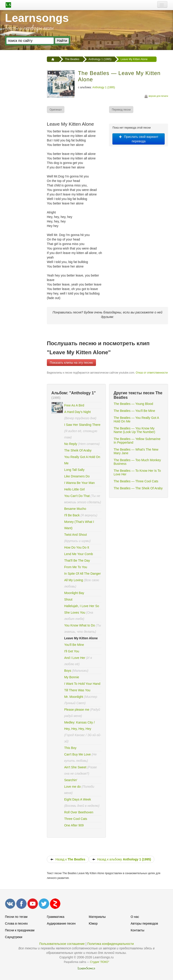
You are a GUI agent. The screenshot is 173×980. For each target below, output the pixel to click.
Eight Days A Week (78, 799)
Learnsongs (37, 18)
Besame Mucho (75, 509)
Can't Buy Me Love (77, 754)
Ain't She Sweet (75, 767)
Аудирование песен (61, 923)
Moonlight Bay (74, 593)
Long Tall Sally (74, 470)
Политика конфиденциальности (110, 944)
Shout (68, 599)
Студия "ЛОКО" (100, 962)
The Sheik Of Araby (78, 450)
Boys (68, 671)
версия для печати (156, 97)
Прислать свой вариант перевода (139, 139)
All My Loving (74, 580)
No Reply (71, 444)
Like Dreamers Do (77, 476)
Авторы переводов (144, 923)
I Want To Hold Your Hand (82, 684)
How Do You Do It (77, 547)
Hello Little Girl (74, 489)
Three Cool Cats (76, 819)
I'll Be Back (72, 515)
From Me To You (76, 567)
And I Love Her (75, 658)
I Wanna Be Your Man (80, 483)
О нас (135, 917)
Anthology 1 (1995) (104, 87)
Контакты (137, 930)
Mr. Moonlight (74, 697)
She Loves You (75, 612)
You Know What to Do (80, 625)
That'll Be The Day (77, 560)
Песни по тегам (16, 917)
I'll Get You (72, 651)
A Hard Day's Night (77, 412)
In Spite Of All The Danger (82, 574)
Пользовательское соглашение (62, 944)
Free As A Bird (74, 405)
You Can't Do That (77, 496)
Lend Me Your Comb (79, 554)
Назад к (68, 859)
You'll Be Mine (74, 645)
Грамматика (56, 917)
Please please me (77, 710)
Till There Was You (77, 690)
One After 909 (74, 825)
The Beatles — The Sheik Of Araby (138, 488)
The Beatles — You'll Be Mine (134, 411)
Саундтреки (14, 937)
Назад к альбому (122, 859)
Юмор (93, 923)
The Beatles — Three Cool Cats (136, 481)
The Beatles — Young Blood (133, 404)
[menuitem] (56, 110)
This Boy (70, 748)
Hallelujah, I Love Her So (82, 606)
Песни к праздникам (20, 930)
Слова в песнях (16, 923)
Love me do (72, 787)
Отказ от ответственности (152, 373)
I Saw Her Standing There (82, 425)
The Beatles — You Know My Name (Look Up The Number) (134, 430)
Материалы (97, 917)
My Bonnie (72, 677)
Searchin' (71, 780)
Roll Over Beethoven (79, 812)
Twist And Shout (75, 535)
